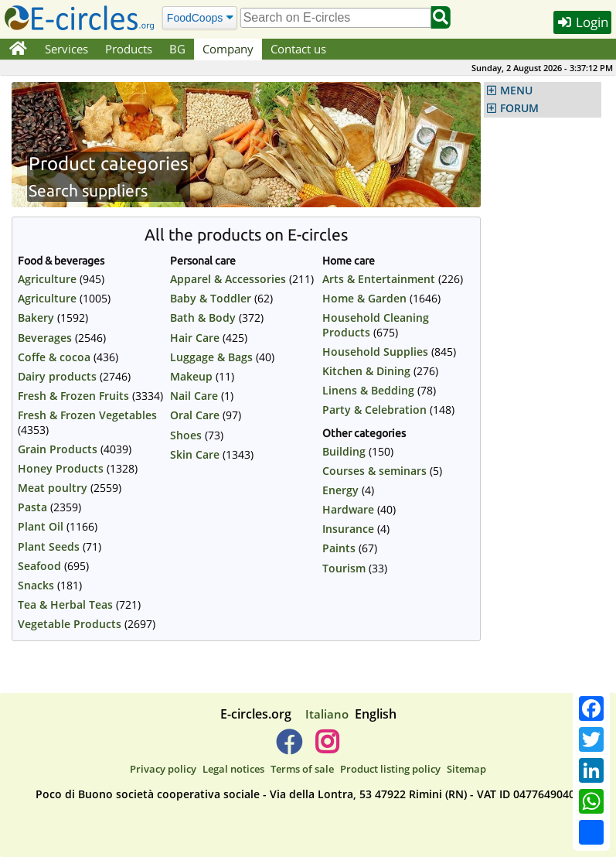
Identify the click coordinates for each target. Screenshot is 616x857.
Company (228, 49)
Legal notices (233, 769)
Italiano (327, 714)
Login (582, 22)
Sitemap (466, 769)
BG (177, 49)
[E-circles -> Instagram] (327, 748)
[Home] (18, 50)
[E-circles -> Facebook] (289, 748)
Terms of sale (302, 769)
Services (66, 49)
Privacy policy (163, 769)
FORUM (519, 108)
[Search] (199, 17)
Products (129, 49)
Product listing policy (390, 769)
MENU (516, 90)
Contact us (298, 49)
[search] (336, 18)
